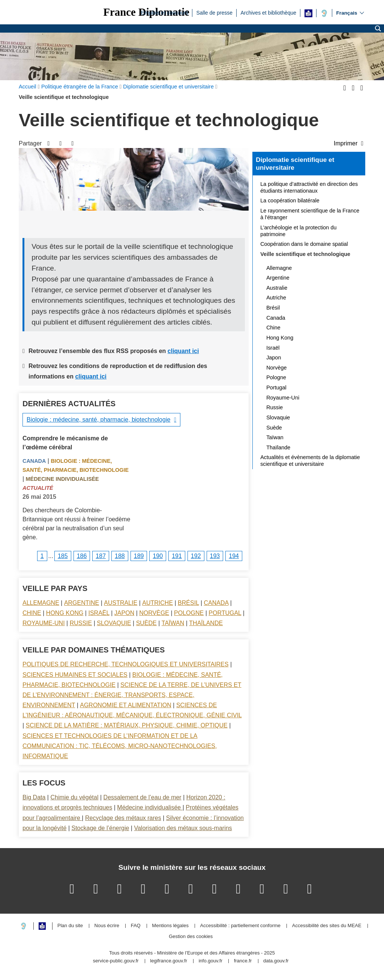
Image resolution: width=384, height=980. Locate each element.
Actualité (38, 488)
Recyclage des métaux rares (123, 818)
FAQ (136, 926)
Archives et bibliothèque (268, 12)
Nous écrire (107, 926)
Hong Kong (65, 613)
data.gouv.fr (276, 961)
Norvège (154, 613)
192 (196, 556)
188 (120, 556)
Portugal (225, 613)
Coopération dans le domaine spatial (304, 244)
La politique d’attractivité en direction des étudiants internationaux (309, 187)
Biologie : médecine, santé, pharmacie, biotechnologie (98, 420)
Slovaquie (114, 623)
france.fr (243, 961)
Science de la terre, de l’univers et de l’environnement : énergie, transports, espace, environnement (132, 695)
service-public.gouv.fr (116, 961)
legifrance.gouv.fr (169, 961)
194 (234, 556)
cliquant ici (183, 351)
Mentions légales (170, 926)
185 (63, 556)
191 (177, 556)
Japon (124, 613)
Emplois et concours (165, 12)
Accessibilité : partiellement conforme (241, 926)
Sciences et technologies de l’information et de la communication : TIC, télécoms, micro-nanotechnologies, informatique (120, 746)
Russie (81, 623)
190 (158, 556)
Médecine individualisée (62, 479)
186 (82, 556)
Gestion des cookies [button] (191, 937)
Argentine (82, 603)
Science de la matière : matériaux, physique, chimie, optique (127, 725)
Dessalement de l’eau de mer (142, 797)
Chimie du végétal (74, 797)
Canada (34, 461)
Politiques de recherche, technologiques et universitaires (125, 664)
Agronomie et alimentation (126, 705)
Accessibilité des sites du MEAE (327, 926)
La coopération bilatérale (290, 200)
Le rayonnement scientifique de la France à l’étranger (310, 214)
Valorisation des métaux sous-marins (183, 828)
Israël (99, 613)
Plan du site (70, 926)
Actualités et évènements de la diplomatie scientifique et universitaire (310, 461)
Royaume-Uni (44, 623)
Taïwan (173, 623)
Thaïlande (206, 623)
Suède (146, 623)
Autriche (157, 603)
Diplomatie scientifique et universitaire (295, 164)
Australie (121, 603)
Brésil (188, 603)
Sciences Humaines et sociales (75, 675)
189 (139, 556)
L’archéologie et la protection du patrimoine (298, 231)
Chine (32, 613)
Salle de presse (214, 12)
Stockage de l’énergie (100, 828)
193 (215, 556)
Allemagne (41, 603)
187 (101, 556)
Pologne (189, 613)
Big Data (34, 797)
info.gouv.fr (211, 961)
